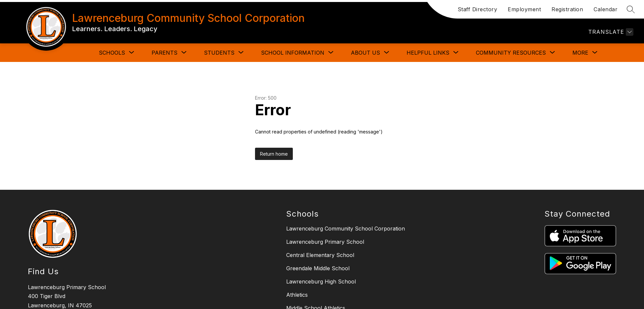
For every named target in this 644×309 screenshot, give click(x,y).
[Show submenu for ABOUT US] (365, 53)
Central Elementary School (320, 255)
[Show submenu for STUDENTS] (219, 53)
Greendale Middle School (318, 268)
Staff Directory (478, 9)
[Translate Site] (610, 32)
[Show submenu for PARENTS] (164, 53)
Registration (567, 9)
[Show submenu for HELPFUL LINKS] (428, 53)
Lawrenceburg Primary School (325, 242)
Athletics (297, 295)
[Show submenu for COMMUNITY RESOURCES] (511, 53)
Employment (524, 9)
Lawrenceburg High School (321, 282)
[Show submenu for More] (580, 53)
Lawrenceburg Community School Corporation (346, 229)
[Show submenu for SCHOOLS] (112, 53)
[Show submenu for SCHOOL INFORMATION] (293, 53)
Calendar (606, 9)
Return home (274, 154)
